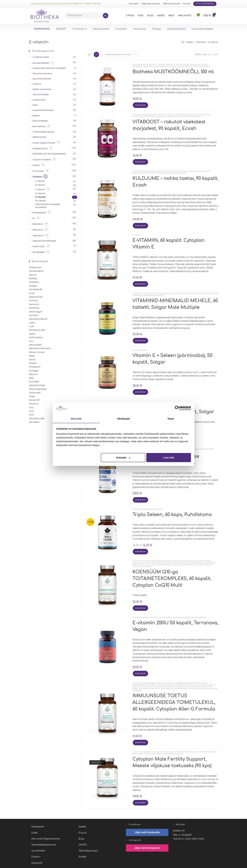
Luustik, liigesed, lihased (44, 143)
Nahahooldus (194, 170)
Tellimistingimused (171, 4)
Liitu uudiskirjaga (205, 4)
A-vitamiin (137, 114)
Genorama (34, 304)
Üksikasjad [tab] (123, 418)
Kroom (212, 677)
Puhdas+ (33, 363)
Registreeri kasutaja (151, 4)
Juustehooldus (166, 610)
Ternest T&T (34, 400)
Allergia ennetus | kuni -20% (160, 675)
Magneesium (177, 557)
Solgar (32, 396)
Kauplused (37, 854)
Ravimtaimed (195, 679)
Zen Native (34, 422)
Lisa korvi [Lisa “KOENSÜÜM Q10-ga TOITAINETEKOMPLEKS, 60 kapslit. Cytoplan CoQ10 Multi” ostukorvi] (140, 601)
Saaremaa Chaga (37, 385)
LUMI (31, 326)
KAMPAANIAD (42, 29)
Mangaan (187, 557)
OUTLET (61, 29)
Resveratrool (207, 679)
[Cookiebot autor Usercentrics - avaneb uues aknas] (177, 408)
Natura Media (35, 345)
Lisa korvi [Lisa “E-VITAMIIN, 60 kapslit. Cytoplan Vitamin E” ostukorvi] (140, 281)
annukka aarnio (36, 271)
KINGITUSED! (39, 246)
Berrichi (33, 275)
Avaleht (82, 817)
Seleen (178, 290)
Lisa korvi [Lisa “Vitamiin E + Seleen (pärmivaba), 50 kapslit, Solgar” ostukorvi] (140, 388)
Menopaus (194, 743)
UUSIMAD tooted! (163, 558)
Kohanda (123, 458)
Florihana (33, 300)
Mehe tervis (169, 290)
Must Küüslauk (36, 337)
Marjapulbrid (138, 116)
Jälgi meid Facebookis (147, 823)
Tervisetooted (39, 252)
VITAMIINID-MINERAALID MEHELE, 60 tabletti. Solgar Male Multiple (175, 301)
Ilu (175, 170)
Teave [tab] (171, 418)
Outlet (34, 823)
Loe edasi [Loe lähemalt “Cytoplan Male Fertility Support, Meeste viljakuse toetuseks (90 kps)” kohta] (140, 794)
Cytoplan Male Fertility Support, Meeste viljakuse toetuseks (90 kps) (172, 754)
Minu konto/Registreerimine (46, 829)
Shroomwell (35, 393)
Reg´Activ (33, 374)
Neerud (36, 116)
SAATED (161, 16)
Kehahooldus (182, 170)
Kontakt (187, 4)
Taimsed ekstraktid (200, 444)
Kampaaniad (38, 817)
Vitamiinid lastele (194, 116)
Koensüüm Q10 (165, 557)
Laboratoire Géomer (38, 319)
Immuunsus (139, 29)
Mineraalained (101, 29)
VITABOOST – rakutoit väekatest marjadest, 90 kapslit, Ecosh (169, 124)
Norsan (32, 360)
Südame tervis (202, 290)
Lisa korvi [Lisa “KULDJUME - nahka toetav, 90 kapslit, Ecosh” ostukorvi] (140, 224)
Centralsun (34, 282)
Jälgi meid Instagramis (147, 839)
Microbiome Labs (37, 330)
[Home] (183, 42)
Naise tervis (206, 170)
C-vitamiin (160, 64)
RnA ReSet (34, 382)
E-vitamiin (213, 42)
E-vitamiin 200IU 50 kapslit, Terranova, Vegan (175, 619)
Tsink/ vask (149, 172)
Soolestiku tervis (188, 290)
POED (141, 16)
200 (210, 55)
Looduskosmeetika (202, 29)
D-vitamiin (169, 64)
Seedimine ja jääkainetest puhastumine (160, 66)
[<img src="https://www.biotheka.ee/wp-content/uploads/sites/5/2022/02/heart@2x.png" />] (198, 16)
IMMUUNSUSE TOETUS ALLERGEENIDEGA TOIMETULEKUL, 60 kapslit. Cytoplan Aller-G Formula (174, 695)
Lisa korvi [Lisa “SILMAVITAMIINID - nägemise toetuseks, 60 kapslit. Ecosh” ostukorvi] (140, 495)
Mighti (32, 334)
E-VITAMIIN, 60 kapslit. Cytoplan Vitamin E (169, 241)
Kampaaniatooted (149, 504)
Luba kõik (169, 458)
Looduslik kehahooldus (43, 110)
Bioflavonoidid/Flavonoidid (144, 677)
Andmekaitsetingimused (44, 835)
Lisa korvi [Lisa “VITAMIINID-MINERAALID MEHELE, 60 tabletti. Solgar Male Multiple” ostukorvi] (140, 337)
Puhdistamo (35, 367)
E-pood (83, 823)
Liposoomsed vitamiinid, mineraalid (49, 68)
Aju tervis (37, 84)
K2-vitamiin (153, 557)
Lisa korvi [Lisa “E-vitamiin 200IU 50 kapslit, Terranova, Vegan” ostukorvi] (140, 666)
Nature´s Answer (37, 352)
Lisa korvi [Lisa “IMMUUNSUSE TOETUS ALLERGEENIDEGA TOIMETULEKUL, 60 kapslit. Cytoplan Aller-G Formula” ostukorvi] (140, 734)
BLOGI (150, 16)
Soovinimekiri (38, 841)
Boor (175, 555)
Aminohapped (178, 675)
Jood (162, 290)
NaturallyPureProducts (40, 348)
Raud (194, 557)
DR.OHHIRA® (36, 289)
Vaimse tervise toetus (42, 73)
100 (204, 55)
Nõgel (32, 356)
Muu (31, 341)
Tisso (31, 407)
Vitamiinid (79, 29)
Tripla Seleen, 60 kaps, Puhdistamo (172, 509)
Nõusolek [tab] (76, 418)
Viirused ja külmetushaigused (189, 66)
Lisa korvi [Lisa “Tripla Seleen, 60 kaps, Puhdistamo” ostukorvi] (140, 546)
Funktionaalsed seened (43, 132)
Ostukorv (36, 848)
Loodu (32, 323)
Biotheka (33, 278)
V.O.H (32, 411)
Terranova (34, 404)
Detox (35, 105)
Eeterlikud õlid (39, 137)
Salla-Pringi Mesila (38, 389)
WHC (31, 415)
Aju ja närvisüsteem (141, 555)
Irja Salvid (34, 315)
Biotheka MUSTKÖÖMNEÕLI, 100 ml (173, 72)
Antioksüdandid (176, 29)
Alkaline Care (35, 267)
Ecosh (32, 293)
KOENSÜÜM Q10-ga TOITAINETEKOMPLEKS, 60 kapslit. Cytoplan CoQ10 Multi (172, 572)
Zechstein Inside (37, 418)
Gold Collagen (36, 312)
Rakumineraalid (40, 121)
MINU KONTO (185, 16)
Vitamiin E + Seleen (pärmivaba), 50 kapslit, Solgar (172, 355)
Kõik (216, 55)
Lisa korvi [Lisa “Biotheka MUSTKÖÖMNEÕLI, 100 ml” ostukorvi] (140, 105)
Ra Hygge (34, 371)
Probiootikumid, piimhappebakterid (49, 154)
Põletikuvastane (182, 679)
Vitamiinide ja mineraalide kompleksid (170, 172)
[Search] (106, 16)
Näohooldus (138, 172)
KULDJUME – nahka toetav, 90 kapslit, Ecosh (175, 180)
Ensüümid (121, 29)
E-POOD (130, 16)
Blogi (81, 829)
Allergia (145, 675)
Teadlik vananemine (42, 89)
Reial (31, 378)
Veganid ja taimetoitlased (167, 116)
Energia (157, 29)
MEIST (172, 16)
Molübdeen (170, 679)
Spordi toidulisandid (42, 79)
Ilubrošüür (134, 4)
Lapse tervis (206, 114)
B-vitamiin (151, 64)
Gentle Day (34, 308)
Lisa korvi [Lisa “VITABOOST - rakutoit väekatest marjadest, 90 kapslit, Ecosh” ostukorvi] (140, 161)
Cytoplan (33, 286)
